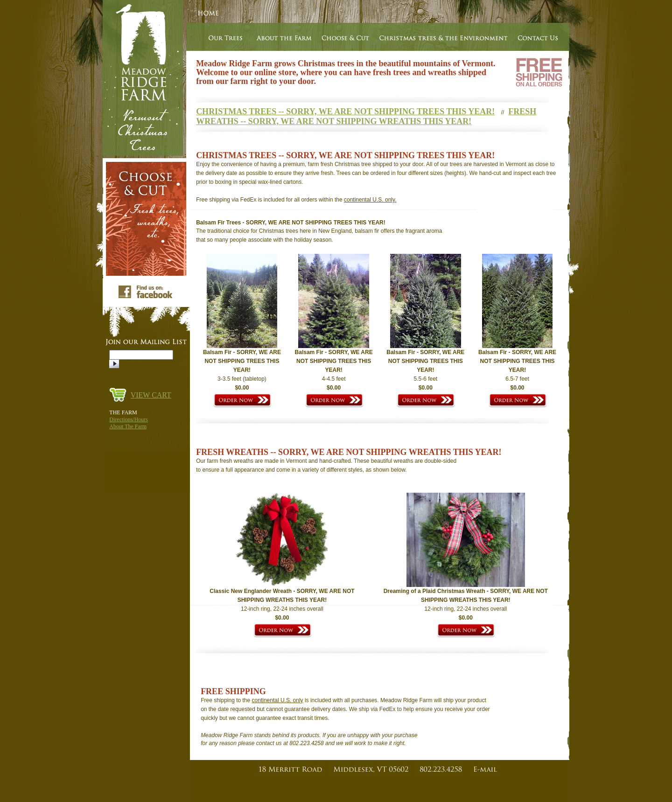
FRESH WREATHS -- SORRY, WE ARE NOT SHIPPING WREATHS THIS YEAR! (366, 116)
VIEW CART (151, 395)
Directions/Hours (129, 419)
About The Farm (128, 426)
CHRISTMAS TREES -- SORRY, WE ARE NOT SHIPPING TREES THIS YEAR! (345, 112)
